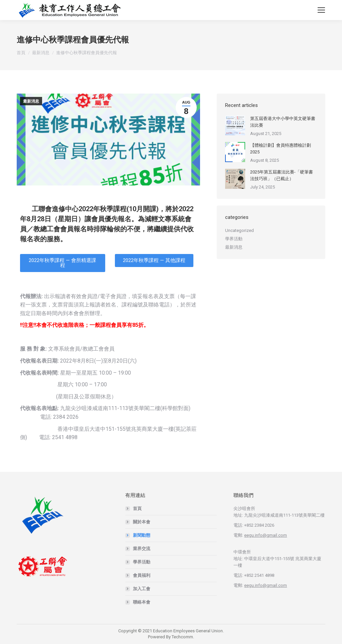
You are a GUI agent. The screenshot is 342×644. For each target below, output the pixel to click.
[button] (63, 263)
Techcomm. (183, 637)
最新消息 (31, 101)
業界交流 (142, 549)
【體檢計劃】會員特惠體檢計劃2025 (281, 149)
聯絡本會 (142, 602)
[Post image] (235, 125)
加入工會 (142, 589)
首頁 (137, 508)
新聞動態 (142, 535)
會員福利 (142, 575)
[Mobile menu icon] (321, 10)
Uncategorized (239, 230)
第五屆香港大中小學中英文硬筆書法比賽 (283, 122)
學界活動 (234, 239)
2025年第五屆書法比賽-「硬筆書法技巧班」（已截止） (282, 175)
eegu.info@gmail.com (266, 535)
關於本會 (142, 522)
